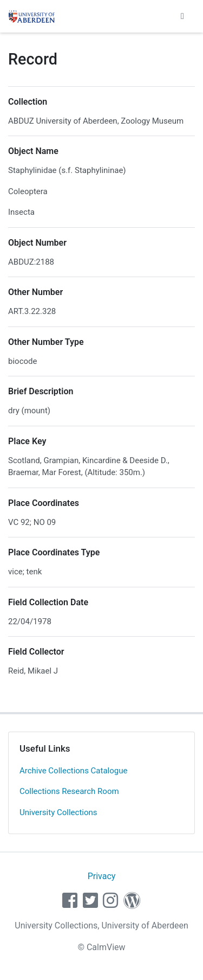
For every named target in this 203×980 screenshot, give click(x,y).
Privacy (102, 876)
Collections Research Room (69, 791)
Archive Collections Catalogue (73, 771)
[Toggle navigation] (182, 16)
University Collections (58, 812)
